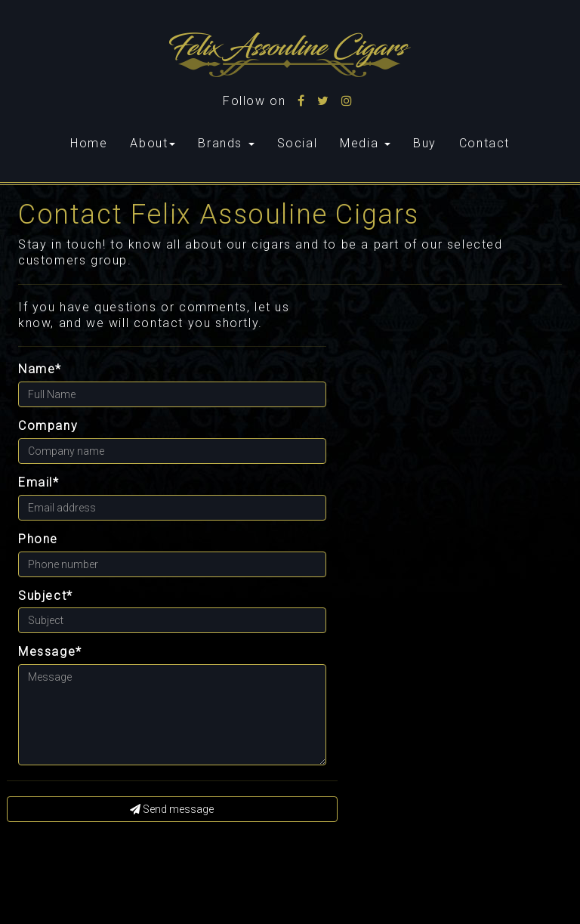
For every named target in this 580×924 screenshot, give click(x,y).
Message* (50, 652)
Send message (172, 809)
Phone (38, 539)
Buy (425, 143)
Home (94, 143)
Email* (39, 482)
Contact (484, 143)
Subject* (46, 596)
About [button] (153, 143)
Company (48, 426)
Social (298, 143)
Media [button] (365, 143)
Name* (40, 369)
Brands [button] (226, 143)
